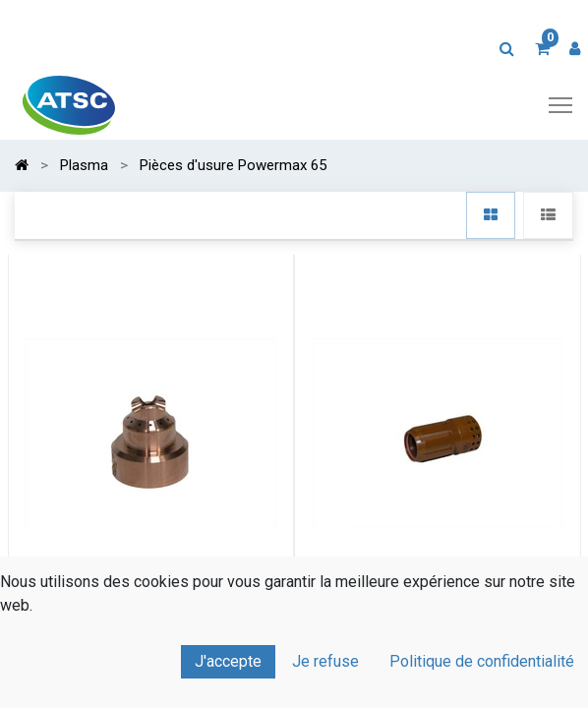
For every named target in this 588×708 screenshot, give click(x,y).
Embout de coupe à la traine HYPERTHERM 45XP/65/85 (150, 637)
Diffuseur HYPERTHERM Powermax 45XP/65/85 (437, 637)
